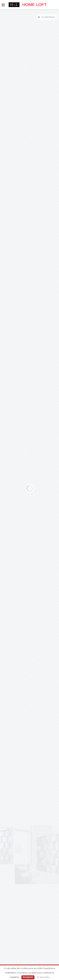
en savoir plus (43, 977)
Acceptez (28, 977)
